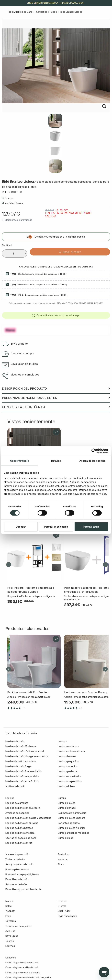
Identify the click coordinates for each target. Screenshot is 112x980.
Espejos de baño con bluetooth (23, 808)
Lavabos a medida (68, 766)
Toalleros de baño (15, 859)
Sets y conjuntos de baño (19, 864)
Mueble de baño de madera (21, 761)
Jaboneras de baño (16, 884)
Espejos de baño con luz (19, 843)
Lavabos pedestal (67, 771)
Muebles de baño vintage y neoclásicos (27, 756)
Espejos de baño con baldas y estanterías (28, 818)
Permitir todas (91, 527)
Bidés (54, 12)
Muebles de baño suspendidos (22, 776)
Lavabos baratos (67, 756)
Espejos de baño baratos (19, 828)
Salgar (9, 906)
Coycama (11, 921)
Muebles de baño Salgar (19, 766)
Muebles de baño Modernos (21, 746)
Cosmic (10, 941)
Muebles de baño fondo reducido (24, 771)
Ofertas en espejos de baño (21, 838)
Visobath (10, 911)
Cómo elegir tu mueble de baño (23, 973)
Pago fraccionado (67, 916)
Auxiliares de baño (15, 786)
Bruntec (9, 198)
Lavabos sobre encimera (71, 751)
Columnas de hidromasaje (72, 813)
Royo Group (12, 936)
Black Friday (64, 911)
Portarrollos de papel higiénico (22, 874)
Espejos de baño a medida (20, 833)
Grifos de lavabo (67, 808)
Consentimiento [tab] (20, 461)
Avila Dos (10, 931)
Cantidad (7, 245)
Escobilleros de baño (17, 879)
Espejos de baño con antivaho (22, 823)
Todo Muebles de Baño (20, 12)
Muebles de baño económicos (22, 781)
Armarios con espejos (17, 813)
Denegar (21, 527)
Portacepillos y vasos (17, 870)
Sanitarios (42, 12)
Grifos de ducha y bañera (71, 818)
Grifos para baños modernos (73, 833)
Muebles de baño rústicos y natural (25, 751)
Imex (8, 916)
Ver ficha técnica (14, 203)
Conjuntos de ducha (69, 823)
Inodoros (63, 859)
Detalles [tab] (56, 461)
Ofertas (62, 906)
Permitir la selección (56, 527)
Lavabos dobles (66, 786)
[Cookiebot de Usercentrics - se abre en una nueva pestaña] (94, 451)
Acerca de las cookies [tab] (93, 461)
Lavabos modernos (68, 746)
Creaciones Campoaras (18, 926)
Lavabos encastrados (70, 776)
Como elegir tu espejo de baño (22, 963)
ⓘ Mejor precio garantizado (17, 220)
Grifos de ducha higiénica (72, 828)
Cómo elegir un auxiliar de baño (22, 968)
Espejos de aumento (17, 803)
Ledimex (10, 946)
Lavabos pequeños (68, 761)
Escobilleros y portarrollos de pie (23, 889)
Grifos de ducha (66, 803)
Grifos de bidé (66, 838)
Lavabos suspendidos (70, 781)
